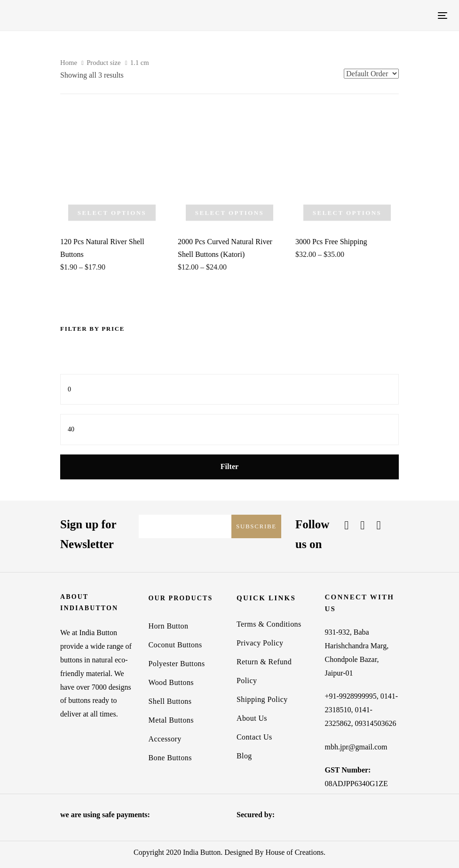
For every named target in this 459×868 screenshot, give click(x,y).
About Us (252, 718)
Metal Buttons (171, 720)
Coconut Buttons (175, 645)
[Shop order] (371, 74)
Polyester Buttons (177, 664)
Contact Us (254, 737)
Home (69, 63)
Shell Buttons (170, 701)
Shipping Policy (262, 699)
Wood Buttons (171, 682)
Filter (229, 466)
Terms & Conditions (269, 624)
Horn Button (169, 626)
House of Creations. (295, 852)
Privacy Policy (260, 643)
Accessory (165, 739)
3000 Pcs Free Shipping (331, 242)
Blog (244, 756)
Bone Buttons (170, 758)
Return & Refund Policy (264, 671)
